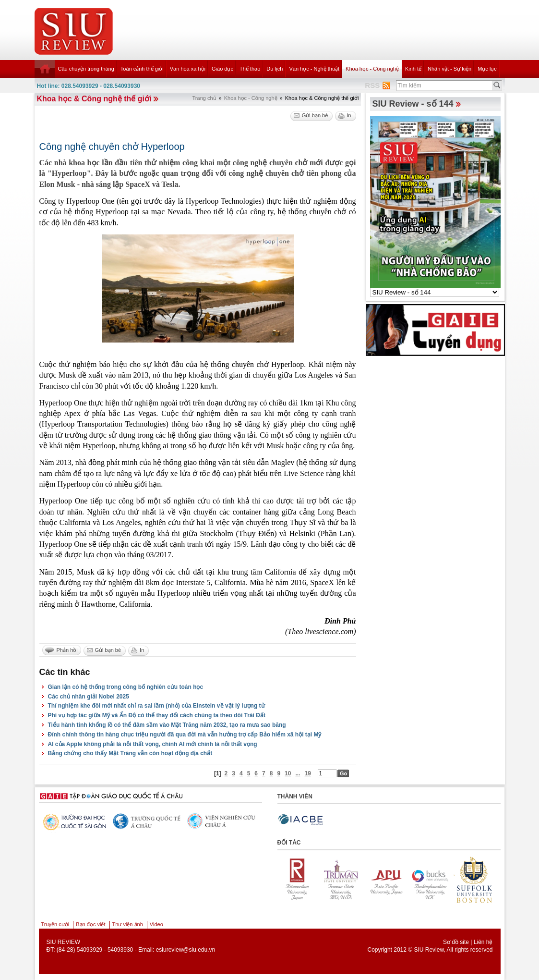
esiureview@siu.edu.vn (186, 950)
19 (307, 773)
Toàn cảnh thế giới (142, 69)
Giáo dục (222, 69)
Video (156, 924)
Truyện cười (55, 924)
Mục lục (487, 69)
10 (288, 773)
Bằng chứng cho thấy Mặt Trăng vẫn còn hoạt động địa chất (130, 753)
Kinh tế (413, 69)
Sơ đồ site (456, 942)
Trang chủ (204, 98)
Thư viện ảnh (128, 924)
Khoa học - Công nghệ (372, 69)
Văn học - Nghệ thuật (314, 69)
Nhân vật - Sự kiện (449, 69)
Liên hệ (483, 942)
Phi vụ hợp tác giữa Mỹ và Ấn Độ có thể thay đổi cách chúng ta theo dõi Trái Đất (157, 715)
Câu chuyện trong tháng (86, 69)
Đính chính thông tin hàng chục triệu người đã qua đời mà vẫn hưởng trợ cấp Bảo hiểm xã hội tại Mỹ (185, 735)
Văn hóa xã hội (188, 69)
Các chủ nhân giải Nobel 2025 (89, 697)
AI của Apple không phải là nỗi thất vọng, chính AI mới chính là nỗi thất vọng (153, 744)
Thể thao (250, 69)
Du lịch (275, 69)
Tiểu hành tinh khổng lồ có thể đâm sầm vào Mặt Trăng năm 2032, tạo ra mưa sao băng (167, 725)
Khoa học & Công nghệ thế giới (94, 99)
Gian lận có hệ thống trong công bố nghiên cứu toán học (126, 687)
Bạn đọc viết (90, 924)
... (298, 773)
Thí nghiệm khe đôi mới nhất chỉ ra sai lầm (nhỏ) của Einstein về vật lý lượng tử (156, 706)
